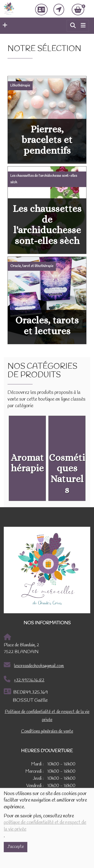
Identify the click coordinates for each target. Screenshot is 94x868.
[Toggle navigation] (83, 26)
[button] (4, 26)
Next (90, 457)
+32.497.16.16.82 (24, 679)
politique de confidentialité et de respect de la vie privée (45, 826)
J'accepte (16, 847)
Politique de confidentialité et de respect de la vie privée (47, 716)
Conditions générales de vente (47, 731)
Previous (4, 457)
